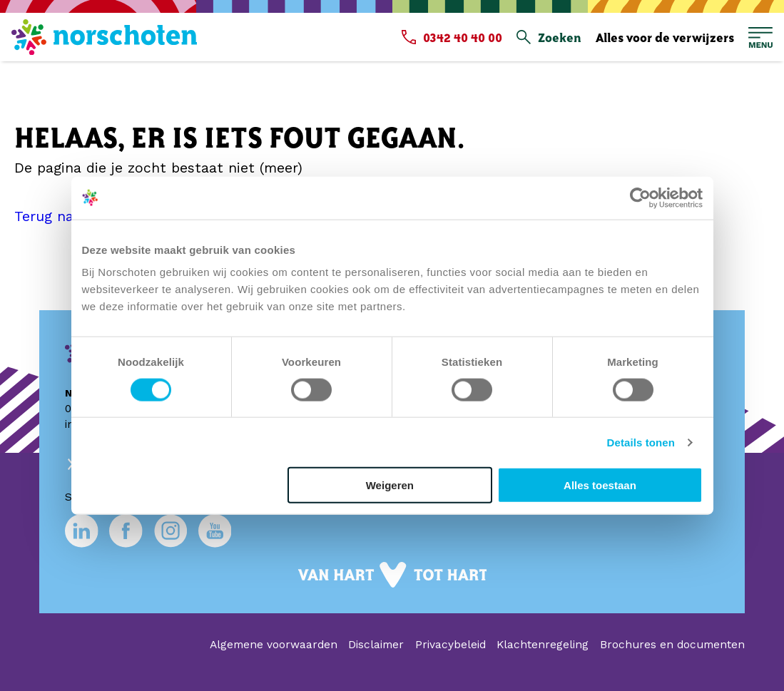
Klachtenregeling (543, 645)
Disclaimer (376, 645)
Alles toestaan (600, 485)
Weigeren (390, 485)
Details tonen (641, 442)
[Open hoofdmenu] (760, 37)
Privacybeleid (450, 645)
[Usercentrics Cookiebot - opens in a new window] (640, 198)
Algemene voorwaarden (274, 645)
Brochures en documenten (672, 645)
